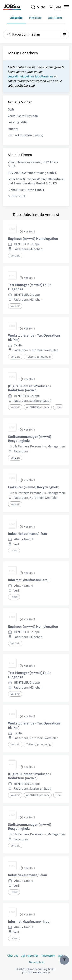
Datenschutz (37, 962)
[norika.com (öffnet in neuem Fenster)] (36, 973)
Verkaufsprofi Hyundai (23, 116)
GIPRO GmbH (17, 196)
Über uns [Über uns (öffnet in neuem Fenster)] (13, 956)
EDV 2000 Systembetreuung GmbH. (32, 173)
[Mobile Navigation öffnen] (67, 7)
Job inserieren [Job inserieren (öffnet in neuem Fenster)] (30, 956)
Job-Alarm (55, 18)
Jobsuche (16, 18)
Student (13, 129)
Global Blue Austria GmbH (26, 190)
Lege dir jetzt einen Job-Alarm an (30, 76)
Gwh (11, 109)
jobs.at (30, 969)
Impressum (48, 956)
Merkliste (35, 18)
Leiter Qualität (18, 122)
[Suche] (38, 7)
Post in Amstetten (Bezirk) (25, 135)
